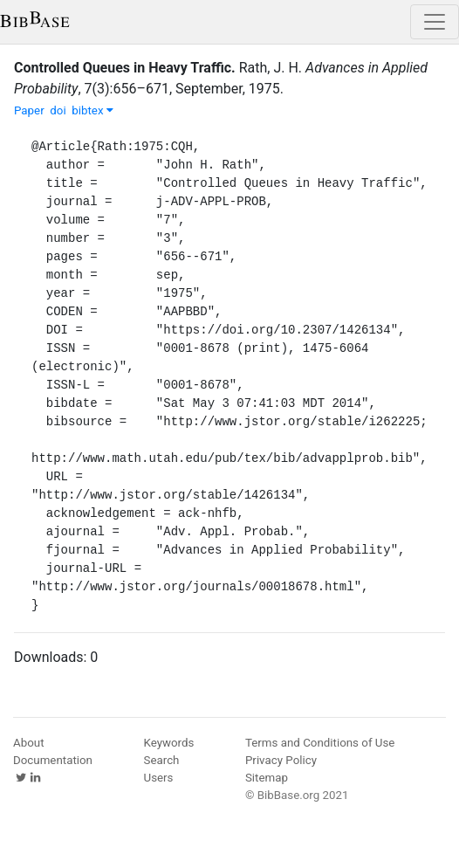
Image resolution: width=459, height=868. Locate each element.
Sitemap (267, 778)
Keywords (169, 743)
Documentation (53, 760)
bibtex (92, 110)
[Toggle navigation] (435, 22)
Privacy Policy (281, 760)
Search (162, 760)
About (29, 743)
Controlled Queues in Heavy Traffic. (125, 68)
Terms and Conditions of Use (320, 743)
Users (159, 778)
